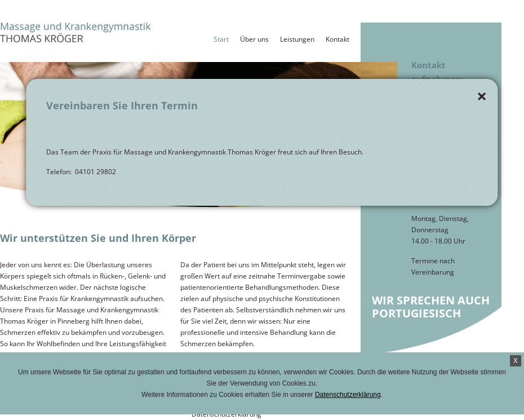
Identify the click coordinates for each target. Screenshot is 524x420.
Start (221, 39)
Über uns (254, 39)
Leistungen (297, 39)
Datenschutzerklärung (348, 395)
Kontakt (338, 39)
